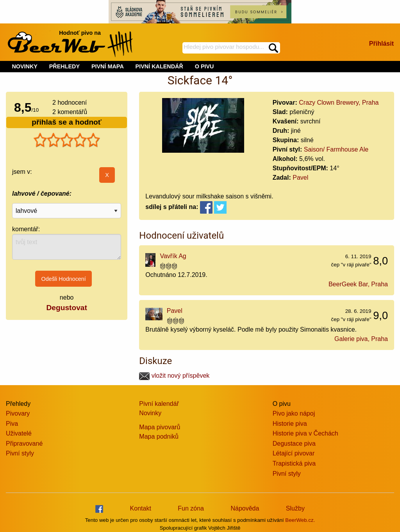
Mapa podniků (159, 436)
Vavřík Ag (173, 256)
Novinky (150, 413)
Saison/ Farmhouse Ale (336, 149)
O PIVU (204, 66)
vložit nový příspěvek (174, 376)
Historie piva (290, 424)
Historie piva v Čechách (305, 433)
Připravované (24, 444)
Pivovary (18, 413)
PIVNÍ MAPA (108, 66)
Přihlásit (381, 44)
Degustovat (66, 308)
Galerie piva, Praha (361, 339)
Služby (295, 508)
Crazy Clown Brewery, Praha (339, 103)
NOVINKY (25, 66)
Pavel (300, 178)
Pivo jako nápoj (294, 413)
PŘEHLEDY (64, 66)
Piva (12, 424)
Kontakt (141, 508)
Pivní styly (20, 453)
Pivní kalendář (159, 404)
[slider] (67, 140)
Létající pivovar (294, 453)
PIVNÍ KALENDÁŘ (159, 66)
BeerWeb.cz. (300, 520)
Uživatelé (19, 433)
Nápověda (245, 508)
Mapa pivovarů (160, 427)
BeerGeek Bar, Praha (358, 284)
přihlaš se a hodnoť (67, 122)
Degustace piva (294, 444)
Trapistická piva (294, 463)
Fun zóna (191, 508)
